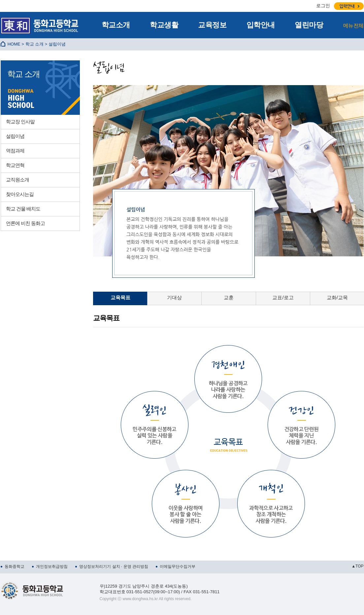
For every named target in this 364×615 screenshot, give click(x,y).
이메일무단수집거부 (178, 566)
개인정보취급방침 (52, 566)
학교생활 (164, 25)
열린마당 (309, 25)
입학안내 (261, 25)
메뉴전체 (353, 26)
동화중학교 (15, 566)
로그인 (323, 6)
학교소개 (116, 25)
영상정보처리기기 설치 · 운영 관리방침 (114, 566)
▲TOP (357, 566)
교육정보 (212, 25)
